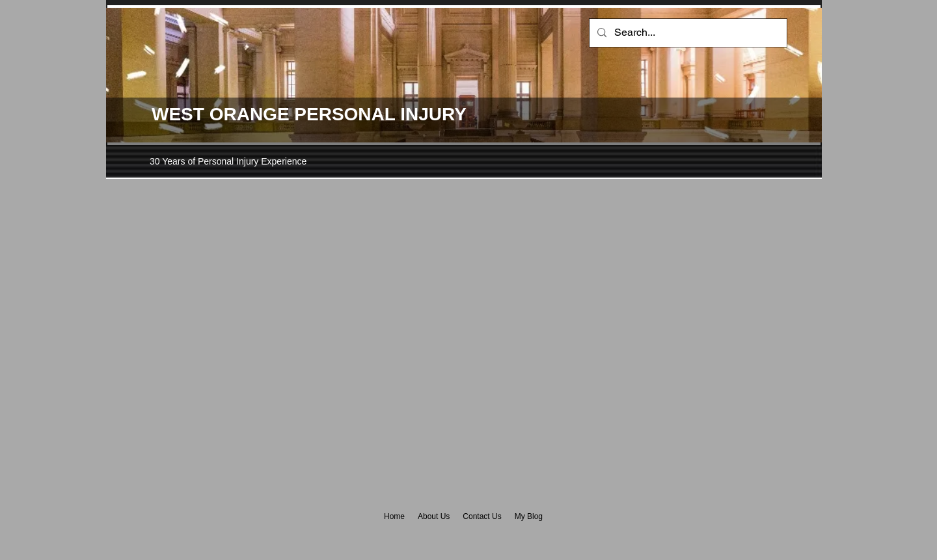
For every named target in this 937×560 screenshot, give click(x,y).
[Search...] (687, 33)
